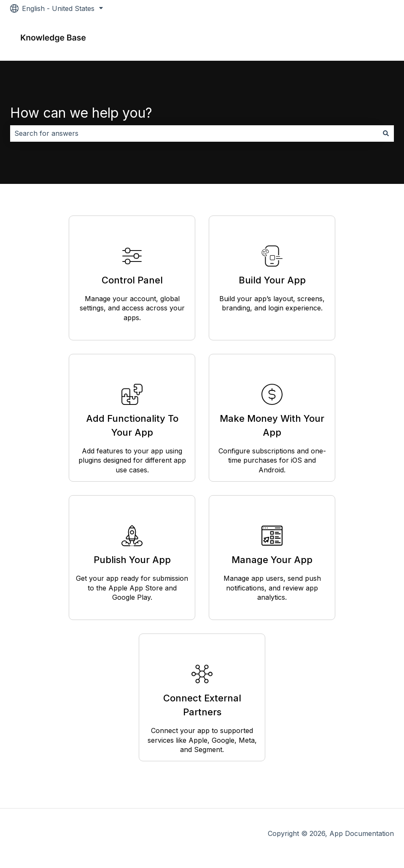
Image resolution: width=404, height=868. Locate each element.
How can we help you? (81, 113)
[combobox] (194, 133)
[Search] (386, 133)
